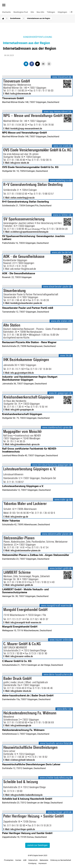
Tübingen (51, 12)
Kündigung (32, 863)
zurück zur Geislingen (37, 845)
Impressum (43, 863)
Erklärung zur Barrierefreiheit (61, 860)
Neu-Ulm (40, 12)
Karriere (18, 860)
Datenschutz (33, 860)
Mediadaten (44, 860)
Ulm (32, 12)
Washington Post (21, 12)
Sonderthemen (15, 18)
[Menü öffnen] (4, 5)
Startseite (6, 12)
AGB (25, 860)
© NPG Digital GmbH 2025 (38, 856)
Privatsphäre (9, 860)
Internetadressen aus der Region (26, 43)
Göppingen (62, 12)
